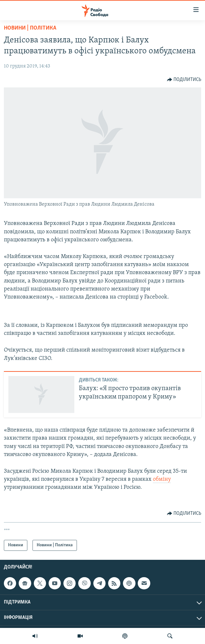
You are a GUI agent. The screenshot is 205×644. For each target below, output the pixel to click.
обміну (162, 479)
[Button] (184, 80)
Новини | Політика (30, 28)
